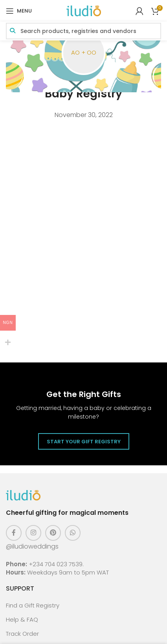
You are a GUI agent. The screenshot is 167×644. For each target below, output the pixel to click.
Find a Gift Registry (33, 605)
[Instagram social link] (33, 533)
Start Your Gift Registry (84, 442)
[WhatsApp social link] (73, 533)
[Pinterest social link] (53, 533)
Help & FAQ (22, 619)
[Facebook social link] (14, 533)
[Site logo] (84, 10)
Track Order (22, 634)
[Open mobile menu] (19, 11)
